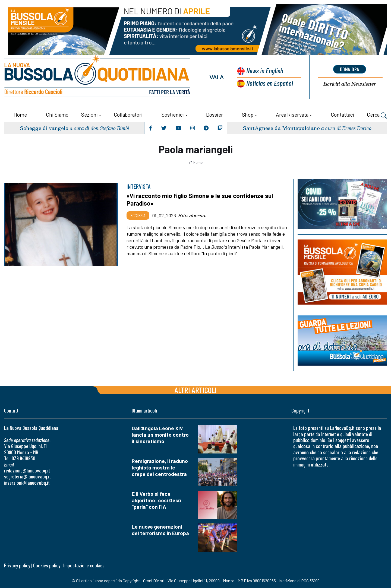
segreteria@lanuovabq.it (27, 476)
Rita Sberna (192, 215)
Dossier (215, 115)
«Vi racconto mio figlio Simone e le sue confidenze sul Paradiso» (200, 199)
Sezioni (89, 115)
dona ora (350, 69)
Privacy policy (17, 565)
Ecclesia (138, 215)
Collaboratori (128, 115)
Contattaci (342, 115)
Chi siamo (57, 115)
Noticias (270, 83)
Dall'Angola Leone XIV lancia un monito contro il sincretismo (160, 435)
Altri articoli (196, 390)
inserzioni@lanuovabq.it (27, 483)
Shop (248, 115)
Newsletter (350, 84)
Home (20, 115)
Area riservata (292, 115)
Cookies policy (47, 565)
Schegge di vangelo (44, 128)
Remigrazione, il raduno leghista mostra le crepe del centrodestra (160, 467)
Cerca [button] (377, 115)
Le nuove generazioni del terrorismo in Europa (160, 530)
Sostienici (173, 115)
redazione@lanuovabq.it (27, 470)
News (265, 70)
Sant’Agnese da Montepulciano (281, 128)
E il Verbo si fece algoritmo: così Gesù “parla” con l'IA (156, 500)
